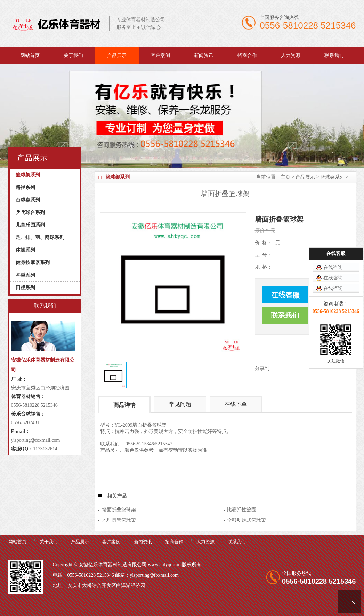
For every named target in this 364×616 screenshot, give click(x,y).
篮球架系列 (332, 177)
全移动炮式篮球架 (246, 520)
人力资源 (291, 56)
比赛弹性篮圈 (242, 510)
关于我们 (73, 56)
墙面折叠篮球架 (119, 510)
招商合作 (247, 56)
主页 (285, 177)
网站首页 (30, 56)
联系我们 (334, 56)
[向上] (349, 601)
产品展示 (117, 56)
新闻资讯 (204, 56)
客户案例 (160, 56)
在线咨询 (333, 234)
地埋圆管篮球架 (119, 520)
